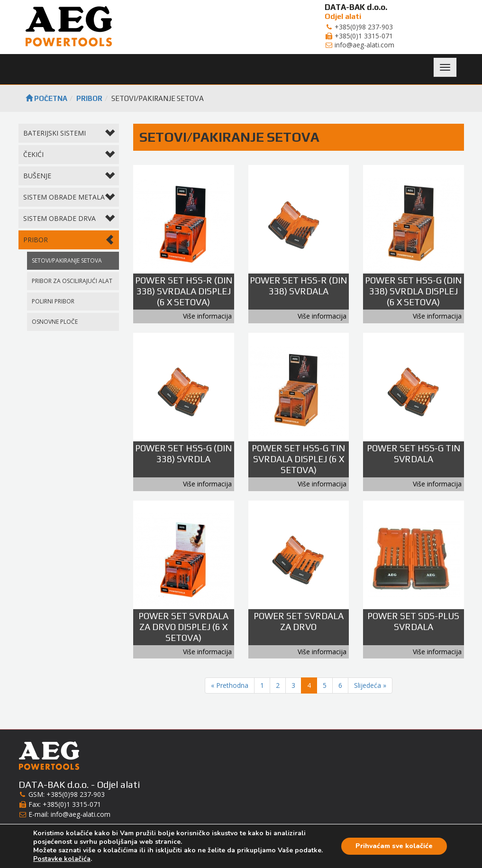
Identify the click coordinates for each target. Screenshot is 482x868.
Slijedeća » (370, 685)
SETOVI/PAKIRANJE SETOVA (67, 260)
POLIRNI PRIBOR (53, 301)
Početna (46, 98)
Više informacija (207, 316)
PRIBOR (89, 98)
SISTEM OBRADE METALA (69, 198)
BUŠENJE (69, 177)
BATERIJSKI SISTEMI (69, 134)
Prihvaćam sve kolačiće (394, 846)
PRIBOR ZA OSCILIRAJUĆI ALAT (72, 281)
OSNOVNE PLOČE (55, 322)
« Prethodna (230, 685)
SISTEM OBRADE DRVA (69, 219)
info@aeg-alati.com (81, 814)
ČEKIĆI (69, 155)
